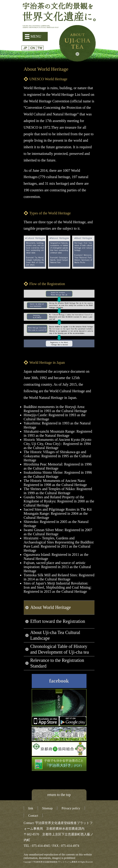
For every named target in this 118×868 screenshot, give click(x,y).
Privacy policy (71, 808)
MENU (36, 36)
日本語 (25, 48)
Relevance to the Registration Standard (57, 663)
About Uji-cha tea (77, 43)
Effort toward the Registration (58, 621)
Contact (33, 816)
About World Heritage (51, 607)
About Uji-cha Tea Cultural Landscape (55, 635)
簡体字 (33, 48)
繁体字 (40, 48)
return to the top (59, 795)
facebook (59, 681)
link (31, 808)
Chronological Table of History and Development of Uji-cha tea (60, 649)
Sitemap (47, 808)
